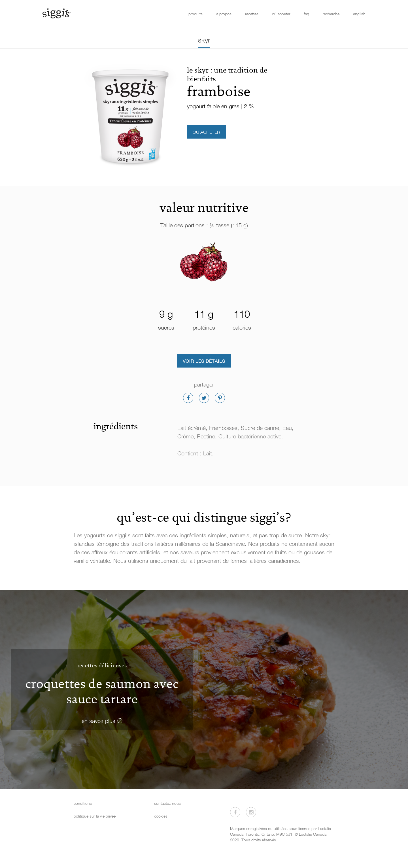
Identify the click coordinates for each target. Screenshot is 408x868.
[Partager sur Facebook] (188, 398)
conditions (83, 803)
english (359, 14)
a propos (224, 14)
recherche (331, 14)
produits (195, 14)
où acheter (281, 14)
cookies (161, 816)
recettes (252, 14)
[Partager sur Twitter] (204, 398)
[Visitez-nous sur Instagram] (251, 812)
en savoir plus (98, 721)
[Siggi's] (56, 13)
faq (306, 14)
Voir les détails (204, 361)
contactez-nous (167, 803)
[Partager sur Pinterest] (220, 398)
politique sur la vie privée (95, 816)
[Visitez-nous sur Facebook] (235, 812)
